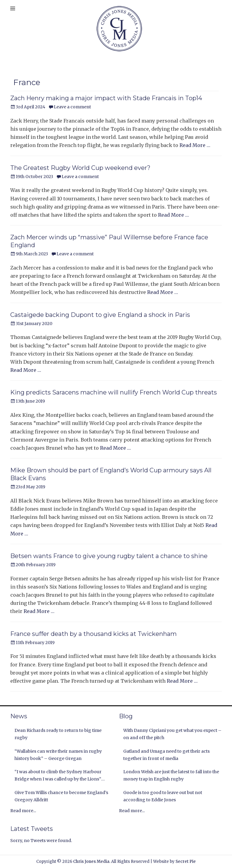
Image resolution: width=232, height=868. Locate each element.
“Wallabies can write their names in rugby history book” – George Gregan (58, 755)
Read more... (23, 811)
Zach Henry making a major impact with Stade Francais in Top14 (106, 98)
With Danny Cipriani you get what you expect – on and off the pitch (172, 734)
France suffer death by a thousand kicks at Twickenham (93, 634)
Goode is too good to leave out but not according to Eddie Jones (163, 796)
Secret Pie (186, 862)
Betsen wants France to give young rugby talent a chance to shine (109, 556)
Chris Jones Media (91, 862)
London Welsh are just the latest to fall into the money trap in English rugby (171, 775)
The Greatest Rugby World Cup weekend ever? (80, 168)
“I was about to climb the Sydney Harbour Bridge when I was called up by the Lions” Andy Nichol (58, 776)
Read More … (195, 145)
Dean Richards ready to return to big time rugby (58, 734)
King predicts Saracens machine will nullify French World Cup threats (114, 392)
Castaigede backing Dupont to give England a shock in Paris (100, 315)
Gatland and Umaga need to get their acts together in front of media (166, 755)
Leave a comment (72, 107)
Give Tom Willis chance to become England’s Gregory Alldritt (61, 796)
